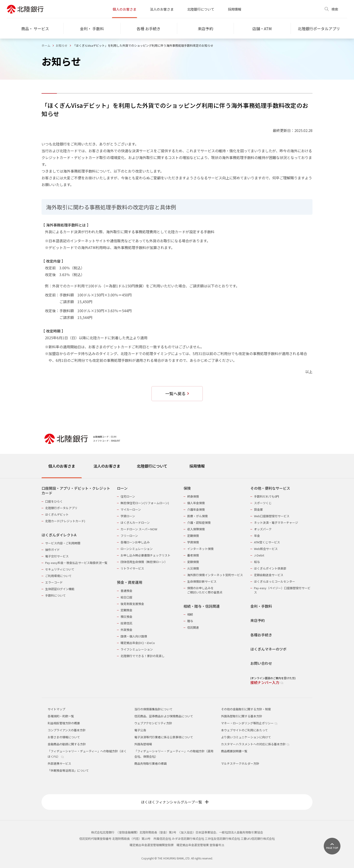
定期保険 (193, 536)
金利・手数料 (261, 606)
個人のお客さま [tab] (62, 466)
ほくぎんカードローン (135, 523)
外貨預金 (126, 630)
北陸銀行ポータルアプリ (61, 508)
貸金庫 (258, 509)
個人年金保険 (196, 503)
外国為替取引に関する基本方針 (242, 716)
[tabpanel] (177, 583)
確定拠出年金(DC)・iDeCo (138, 643)
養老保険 (193, 555)
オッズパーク (263, 529)
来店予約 (258, 620)
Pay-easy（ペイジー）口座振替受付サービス (282, 590)
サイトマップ (56, 709)
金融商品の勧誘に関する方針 (67, 744)
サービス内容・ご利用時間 (63, 543)
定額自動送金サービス (269, 575)
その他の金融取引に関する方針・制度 (246, 709)
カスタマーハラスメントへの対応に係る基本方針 (255, 744)
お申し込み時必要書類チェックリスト (146, 555)
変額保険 (193, 562)
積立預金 (126, 617)
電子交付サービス (57, 556)
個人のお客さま (125, 9)
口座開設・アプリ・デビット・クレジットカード (76, 491)
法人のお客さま (162, 9)
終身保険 (193, 496)
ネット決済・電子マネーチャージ (276, 523)
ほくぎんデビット (57, 514)
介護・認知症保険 (199, 523)
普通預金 (126, 591)
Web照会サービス (266, 549)
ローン (122, 488)
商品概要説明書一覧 (234, 751)
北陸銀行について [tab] (152, 466)
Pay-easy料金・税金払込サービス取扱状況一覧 (76, 563)
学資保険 (193, 542)
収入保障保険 (196, 529)
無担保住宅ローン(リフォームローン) (145, 503)
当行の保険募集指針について (153, 709)
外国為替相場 (143, 744)
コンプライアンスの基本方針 (67, 730)
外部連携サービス (59, 763)
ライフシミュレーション (137, 649)
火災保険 (193, 568)
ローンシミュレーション (137, 549)
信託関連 (193, 627)
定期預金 (126, 610)
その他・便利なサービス (270, 488)
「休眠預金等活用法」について (68, 770)
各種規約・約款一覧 (61, 716)
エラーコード (54, 582)
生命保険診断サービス (202, 581)
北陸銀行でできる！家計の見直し (143, 656)
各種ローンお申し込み (135, 542)
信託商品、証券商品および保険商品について (164, 716)
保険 (187, 488)
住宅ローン (128, 496)
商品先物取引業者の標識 (150, 763)
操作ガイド (52, 550)
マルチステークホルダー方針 (240, 763)
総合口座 (126, 597)
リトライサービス (132, 568)
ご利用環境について (58, 576)
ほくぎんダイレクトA (59, 535)
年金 (257, 536)
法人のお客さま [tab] (107, 466)
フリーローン (129, 536)
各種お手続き (261, 635)
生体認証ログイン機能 (60, 589)
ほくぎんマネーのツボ (268, 649)
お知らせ (62, 45)
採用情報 (235, 9)
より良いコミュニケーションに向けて (246, 737)
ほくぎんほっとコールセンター (275, 581)
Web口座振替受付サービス (272, 516)
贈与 (190, 621)
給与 (257, 562)
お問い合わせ (261, 663)
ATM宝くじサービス (267, 542)
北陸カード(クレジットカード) (65, 521)
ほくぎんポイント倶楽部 (270, 568)
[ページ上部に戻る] (332, 846)
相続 (190, 614)
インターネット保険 (200, 549)
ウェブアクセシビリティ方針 (153, 723)
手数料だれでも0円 (267, 496)
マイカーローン (131, 509)
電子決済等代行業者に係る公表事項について (164, 737)
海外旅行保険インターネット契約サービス (215, 575)
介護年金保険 (196, 509)
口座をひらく (54, 501)
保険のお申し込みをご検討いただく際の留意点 (205, 590)
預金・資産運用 (130, 582)
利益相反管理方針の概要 (64, 723)
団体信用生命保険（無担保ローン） (144, 562)
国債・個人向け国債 (134, 636)
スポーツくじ (263, 503)
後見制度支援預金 (132, 604)
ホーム (46, 45)
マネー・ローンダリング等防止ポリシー (249, 723)
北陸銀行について (201, 9)
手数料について (55, 595)
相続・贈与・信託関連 (202, 606)
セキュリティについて (60, 569)
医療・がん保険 (197, 516)
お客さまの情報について (64, 737)
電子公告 (140, 730)
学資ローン (128, 516)
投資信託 (126, 623)
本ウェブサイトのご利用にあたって (244, 730)
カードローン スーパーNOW (139, 529)
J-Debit (259, 555)
